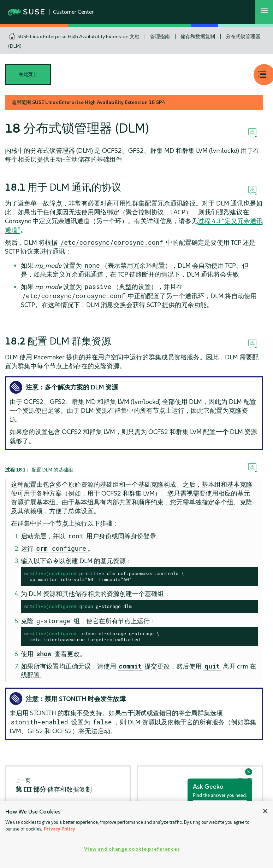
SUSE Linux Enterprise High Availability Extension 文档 (78, 36)
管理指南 (160, 36)
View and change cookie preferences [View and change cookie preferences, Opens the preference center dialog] (132, 849)
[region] (136, 834)
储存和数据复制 (198, 36)
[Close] (265, 811)
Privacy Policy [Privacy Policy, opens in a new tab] (60, 829)
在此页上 (28, 74)
